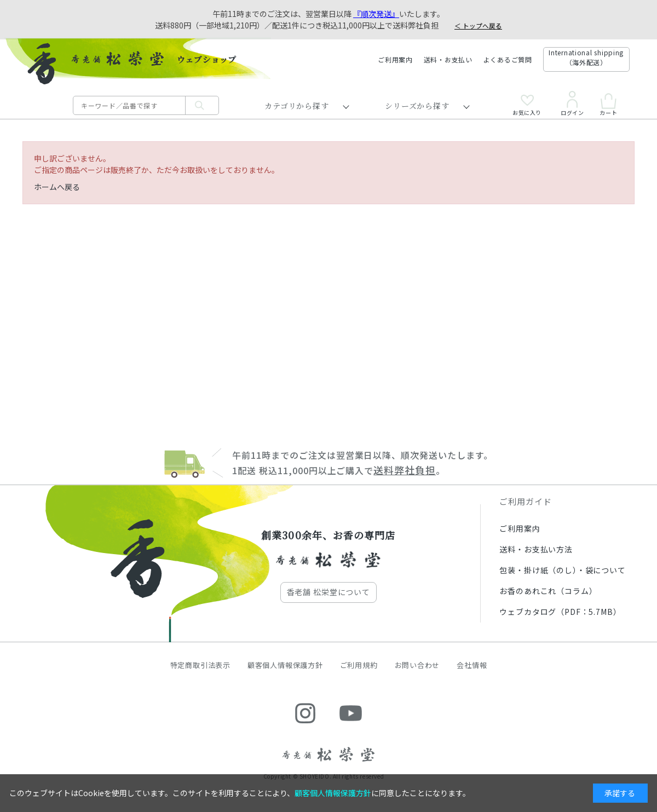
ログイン (572, 103)
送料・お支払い (448, 59)
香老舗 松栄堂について (328, 592)
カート (608, 104)
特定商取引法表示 (200, 665)
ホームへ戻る (57, 187)
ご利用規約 (359, 665)
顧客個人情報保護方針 (285, 665)
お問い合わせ (417, 665)
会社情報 (472, 665)
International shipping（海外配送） (586, 57)
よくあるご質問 (508, 59)
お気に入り (527, 105)
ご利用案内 (395, 59)
